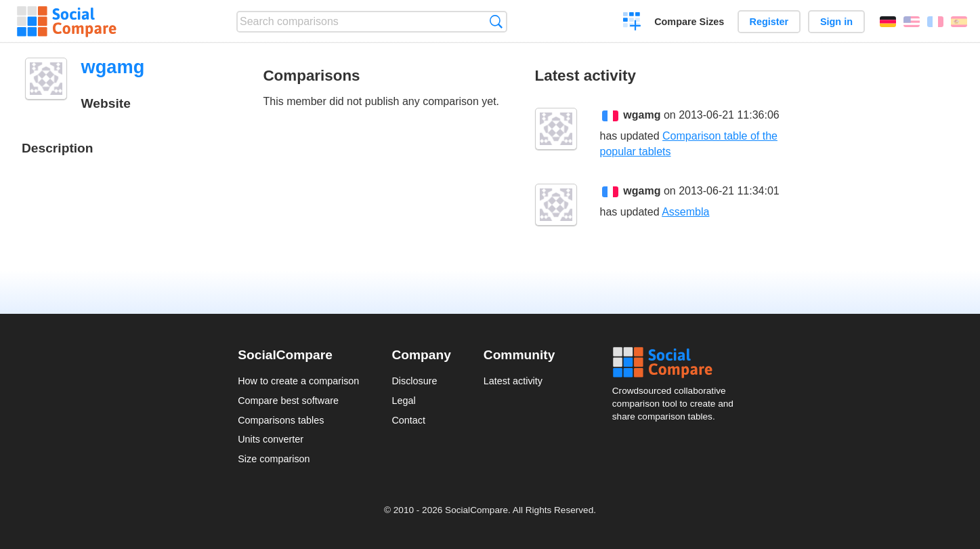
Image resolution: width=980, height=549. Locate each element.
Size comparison (274, 459)
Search (496, 21)
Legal (403, 401)
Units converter (271, 439)
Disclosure (414, 381)
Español (959, 22)
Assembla (685, 212)
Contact (408, 420)
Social (677, 363)
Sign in (836, 22)
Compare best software (288, 401)
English (912, 22)
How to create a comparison (298, 381)
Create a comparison (632, 23)
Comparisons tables (281, 420)
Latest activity (513, 381)
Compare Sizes (689, 22)
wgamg (642, 115)
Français (935, 22)
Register (769, 22)
